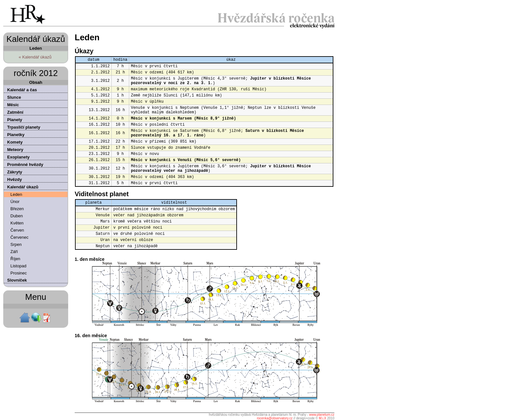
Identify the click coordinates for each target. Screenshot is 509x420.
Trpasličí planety (24, 127)
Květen (17, 223)
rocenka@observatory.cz (275, 418)
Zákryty (15, 172)
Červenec (19, 237)
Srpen (16, 244)
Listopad (18, 266)
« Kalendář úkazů (35, 57)
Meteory (15, 150)
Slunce (14, 97)
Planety (15, 120)
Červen (17, 230)
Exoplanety (18, 157)
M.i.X (323, 418)
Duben (17, 216)
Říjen (15, 259)
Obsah (36, 82)
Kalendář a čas (22, 90)
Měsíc (13, 105)
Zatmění (15, 112)
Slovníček (17, 280)
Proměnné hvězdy (25, 165)
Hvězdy (15, 179)
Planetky (16, 135)
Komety (15, 142)
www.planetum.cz (322, 415)
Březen (17, 209)
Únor (15, 202)
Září (14, 252)
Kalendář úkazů (23, 187)
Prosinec (19, 273)
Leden (16, 194)
